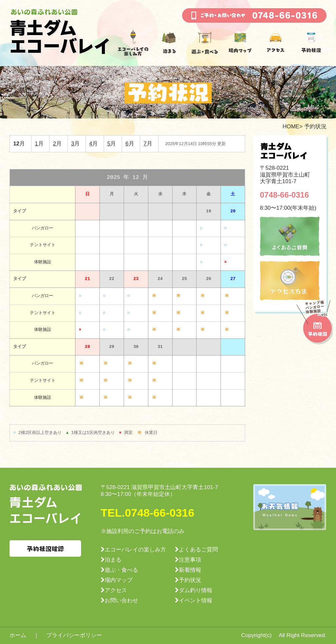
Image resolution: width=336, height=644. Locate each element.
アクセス (116, 590)
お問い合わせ (121, 601)
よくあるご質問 (198, 550)
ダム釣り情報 (196, 590)
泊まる (113, 560)
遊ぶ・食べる (121, 570)
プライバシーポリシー (74, 635)
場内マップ (119, 580)
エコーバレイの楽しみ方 (135, 550)
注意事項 (190, 560)
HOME (291, 127)
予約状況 (190, 580)
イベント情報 (196, 601)
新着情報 (190, 570)
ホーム (18, 635)
